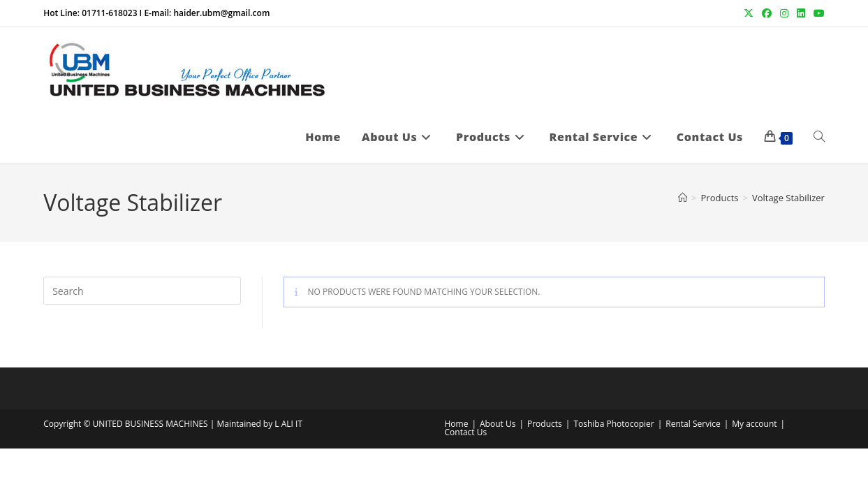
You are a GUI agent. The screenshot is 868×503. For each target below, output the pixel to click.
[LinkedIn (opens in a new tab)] (801, 13)
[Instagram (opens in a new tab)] (784, 13)
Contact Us (466, 432)
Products (545, 424)
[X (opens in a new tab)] (749, 13)
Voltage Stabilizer (788, 198)
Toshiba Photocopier (613, 424)
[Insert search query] (142, 291)
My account (754, 424)
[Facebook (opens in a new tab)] (767, 13)
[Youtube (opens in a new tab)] (817, 13)
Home (457, 424)
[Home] (683, 198)
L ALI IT (288, 424)
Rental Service (693, 424)
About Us (498, 424)
